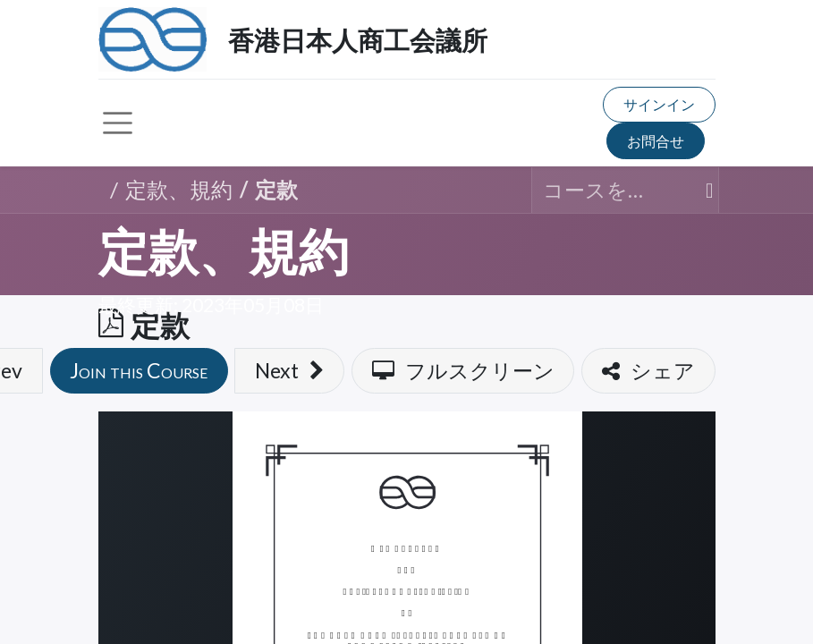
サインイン (659, 104)
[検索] (701, 190)
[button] (139, 371)
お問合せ (656, 141)
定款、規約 (224, 253)
